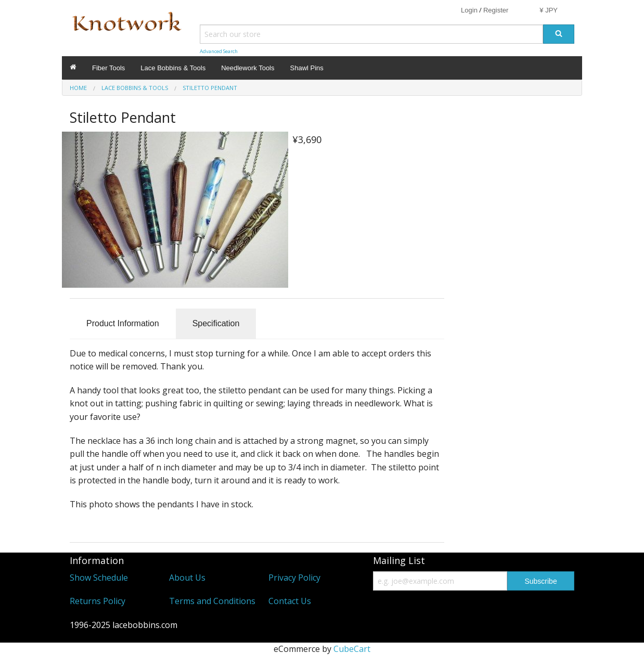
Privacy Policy (294, 578)
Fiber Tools (108, 68)
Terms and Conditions (212, 601)
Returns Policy (98, 601)
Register (496, 10)
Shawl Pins (307, 68)
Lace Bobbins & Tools (173, 68)
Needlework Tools (248, 68)
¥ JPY (549, 10)
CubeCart (352, 649)
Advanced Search (219, 51)
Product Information (123, 323)
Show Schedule (99, 578)
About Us (187, 578)
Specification (216, 323)
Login (469, 10)
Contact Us (290, 601)
